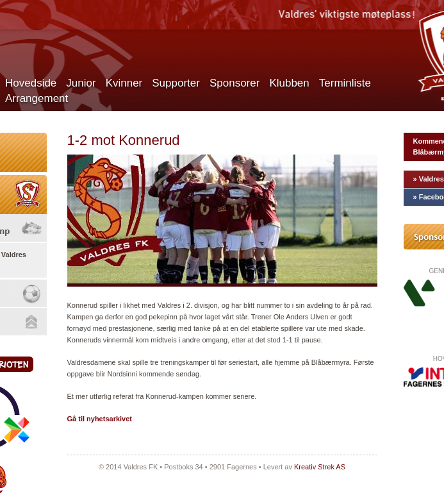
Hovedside (31, 83)
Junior (81, 83)
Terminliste (345, 83)
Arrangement (37, 98)
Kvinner (124, 83)
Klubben (289, 83)
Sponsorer (234, 83)
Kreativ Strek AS (320, 467)
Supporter (176, 83)
